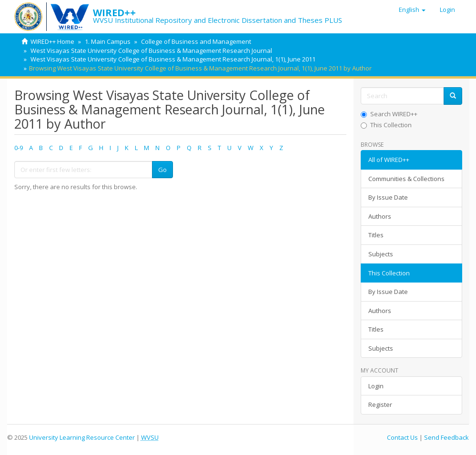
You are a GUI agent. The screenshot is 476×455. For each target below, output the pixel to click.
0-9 (19, 148)
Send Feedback (446, 437)
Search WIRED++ (389, 114)
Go (162, 170)
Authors (380, 216)
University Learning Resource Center (82, 437)
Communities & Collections (406, 179)
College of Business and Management (196, 41)
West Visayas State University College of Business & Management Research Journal (151, 51)
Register (380, 404)
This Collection (386, 125)
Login (376, 386)
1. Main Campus (108, 41)
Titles (376, 235)
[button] (412, 10)
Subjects (381, 254)
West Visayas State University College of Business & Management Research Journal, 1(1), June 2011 (173, 59)
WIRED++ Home (52, 41)
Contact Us (402, 437)
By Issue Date (388, 197)
